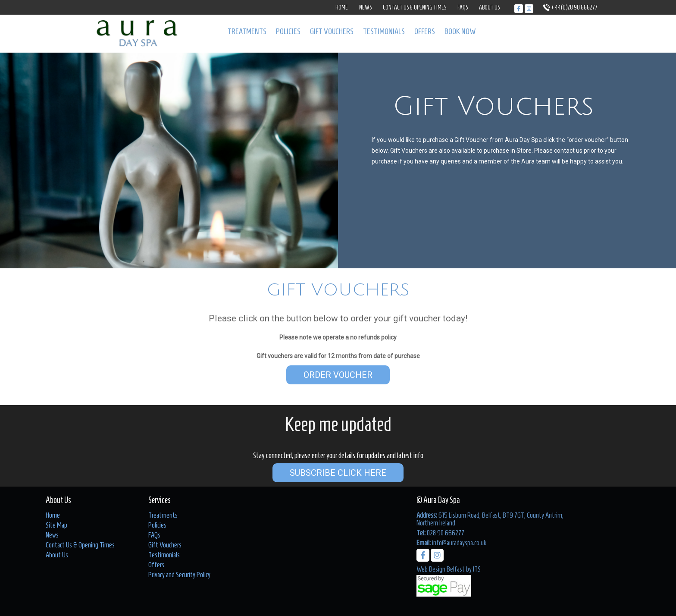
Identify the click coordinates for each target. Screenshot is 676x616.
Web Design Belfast (441, 569)
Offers (425, 31)
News (365, 8)
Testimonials (384, 31)
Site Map (56, 525)
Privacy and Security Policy (179, 575)
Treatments (247, 31)
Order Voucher (338, 375)
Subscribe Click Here (338, 473)
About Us (489, 8)
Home (342, 8)
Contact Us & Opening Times (415, 8)
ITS (477, 569)
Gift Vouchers (332, 31)
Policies (288, 31)
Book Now (460, 31)
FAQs (463, 8)
